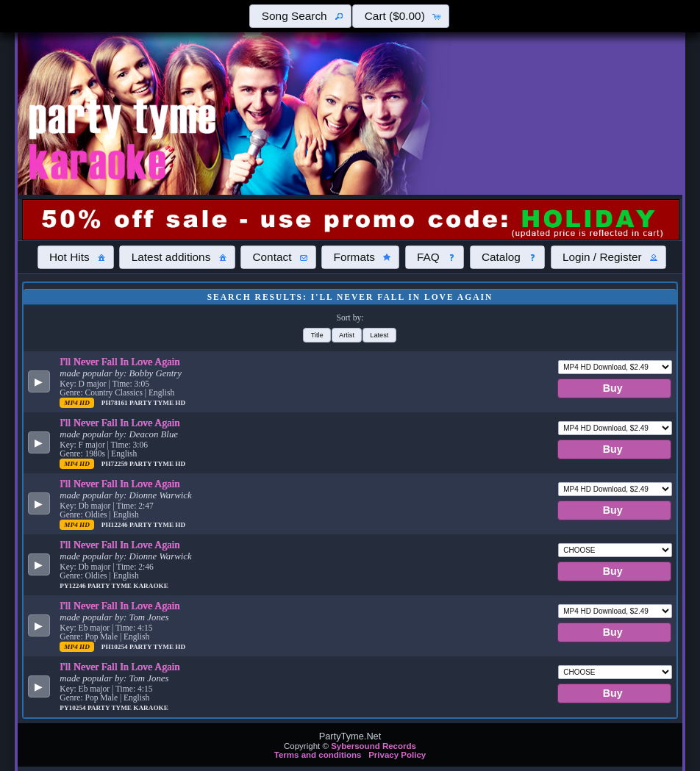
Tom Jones (149, 617)
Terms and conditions (318, 755)
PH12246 (115, 525)
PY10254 (74, 708)
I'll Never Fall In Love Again (119, 362)
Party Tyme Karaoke (128, 586)
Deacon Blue (154, 434)
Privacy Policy (397, 755)
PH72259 (115, 464)
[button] (300, 16)
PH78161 (115, 403)
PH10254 (115, 647)
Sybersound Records (374, 746)
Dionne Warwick (161, 495)
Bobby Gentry (156, 373)
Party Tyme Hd (157, 403)
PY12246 (74, 586)
